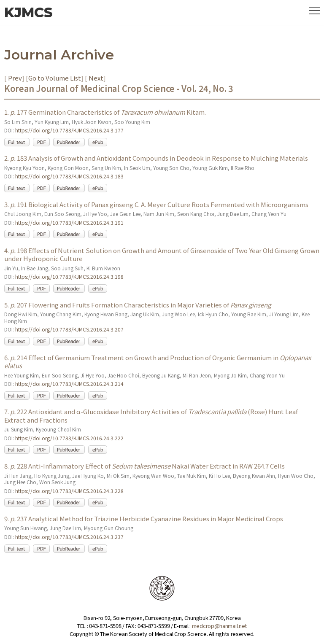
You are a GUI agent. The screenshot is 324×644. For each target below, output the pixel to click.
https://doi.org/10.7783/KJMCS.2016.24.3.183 (69, 176)
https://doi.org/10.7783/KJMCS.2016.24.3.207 (69, 329)
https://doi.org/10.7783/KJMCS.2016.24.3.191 (69, 222)
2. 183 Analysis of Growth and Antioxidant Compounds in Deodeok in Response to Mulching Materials (156, 158)
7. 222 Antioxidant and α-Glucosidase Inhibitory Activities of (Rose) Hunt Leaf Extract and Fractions (151, 416)
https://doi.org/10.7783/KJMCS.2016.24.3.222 (69, 438)
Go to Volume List (55, 78)
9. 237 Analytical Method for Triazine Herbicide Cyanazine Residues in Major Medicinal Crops (144, 519)
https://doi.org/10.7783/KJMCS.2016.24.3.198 (69, 276)
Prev (14, 78)
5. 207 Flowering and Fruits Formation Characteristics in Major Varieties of (138, 305)
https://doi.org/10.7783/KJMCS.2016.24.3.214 (69, 384)
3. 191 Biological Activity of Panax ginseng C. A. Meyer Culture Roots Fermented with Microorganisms (156, 204)
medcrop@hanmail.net (219, 626)
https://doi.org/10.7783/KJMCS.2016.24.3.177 (69, 130)
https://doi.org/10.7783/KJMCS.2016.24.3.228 (69, 491)
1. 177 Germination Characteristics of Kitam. (105, 112)
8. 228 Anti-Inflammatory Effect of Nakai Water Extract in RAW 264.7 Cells (144, 466)
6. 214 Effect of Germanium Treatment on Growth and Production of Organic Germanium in (158, 362)
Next (95, 78)
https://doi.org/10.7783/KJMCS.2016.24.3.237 (69, 537)
